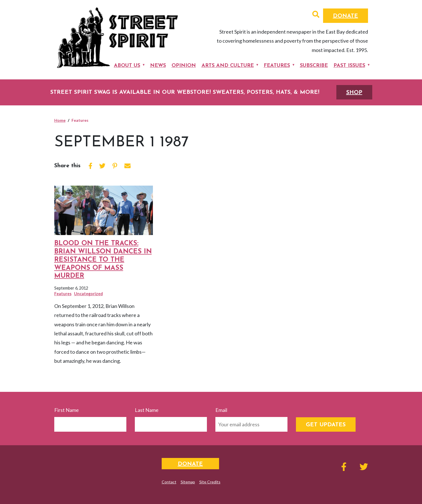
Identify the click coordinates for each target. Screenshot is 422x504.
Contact (169, 482)
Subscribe (314, 66)
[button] (316, 15)
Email (221, 410)
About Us (127, 66)
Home (60, 120)
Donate (346, 16)
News (158, 66)
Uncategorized (88, 294)
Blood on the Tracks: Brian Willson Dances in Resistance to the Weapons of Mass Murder (103, 260)
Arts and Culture (228, 66)
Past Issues (349, 66)
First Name (67, 410)
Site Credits (210, 482)
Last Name (147, 410)
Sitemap (188, 482)
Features (277, 66)
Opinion (184, 66)
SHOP (354, 93)
